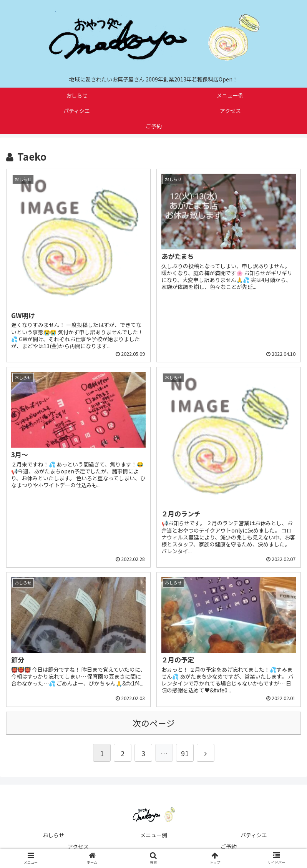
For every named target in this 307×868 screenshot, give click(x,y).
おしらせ (53, 835)
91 (185, 753)
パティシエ (254, 835)
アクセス (78, 846)
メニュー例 (154, 835)
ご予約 (229, 846)
